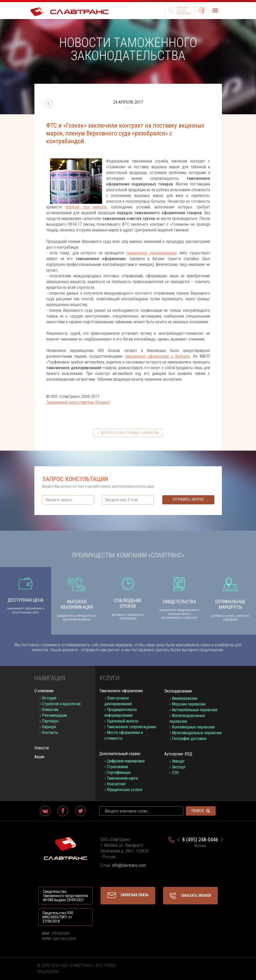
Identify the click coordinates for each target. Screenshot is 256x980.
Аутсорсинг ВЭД (178, 754)
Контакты (50, 733)
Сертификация (119, 772)
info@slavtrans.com (129, 865)
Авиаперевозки (185, 698)
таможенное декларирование (151, 253)
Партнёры (50, 721)
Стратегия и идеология (61, 704)
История (49, 698)
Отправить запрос (188, 499)
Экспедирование (178, 691)
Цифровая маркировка (126, 761)
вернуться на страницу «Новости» (128, 433)
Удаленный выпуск (123, 721)
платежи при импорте (86, 207)
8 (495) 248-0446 (200, 840)
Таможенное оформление (121, 691)
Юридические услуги (124, 790)
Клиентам (50, 710)
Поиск (201, 811)
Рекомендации (54, 715)
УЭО (175, 773)
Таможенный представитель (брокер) (78, 402)
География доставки (189, 739)
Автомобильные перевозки (195, 710)
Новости (42, 748)
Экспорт (179, 767)
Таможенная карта (122, 778)
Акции (39, 757)
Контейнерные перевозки (193, 727)
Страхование (117, 767)
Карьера (49, 727)
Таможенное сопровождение (132, 727)
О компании (44, 691)
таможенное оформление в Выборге (157, 356)
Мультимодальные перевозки (197, 733)
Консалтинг (116, 784)
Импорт (178, 761)
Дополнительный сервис (120, 754)
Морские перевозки (189, 704)
